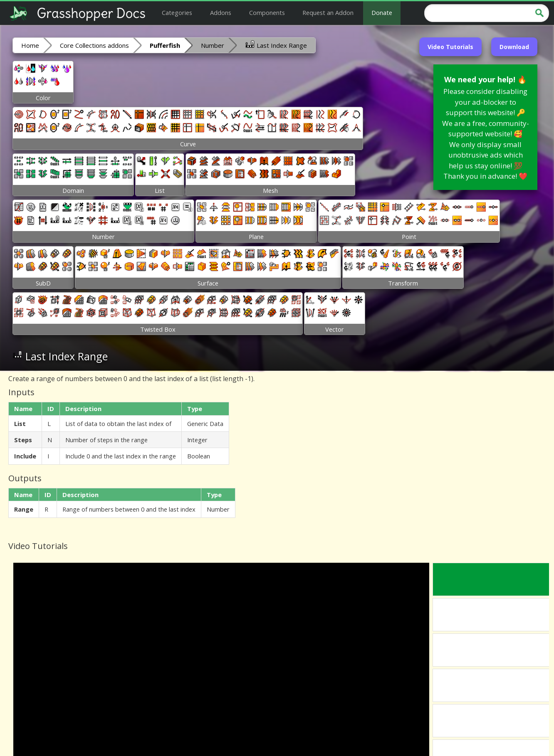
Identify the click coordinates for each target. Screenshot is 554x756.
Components (267, 12)
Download (514, 47)
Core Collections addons (94, 45)
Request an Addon (328, 12)
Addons (221, 12)
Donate (382, 12)
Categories (177, 12)
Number (213, 45)
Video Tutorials (450, 47)
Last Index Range (276, 45)
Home (30, 45)
